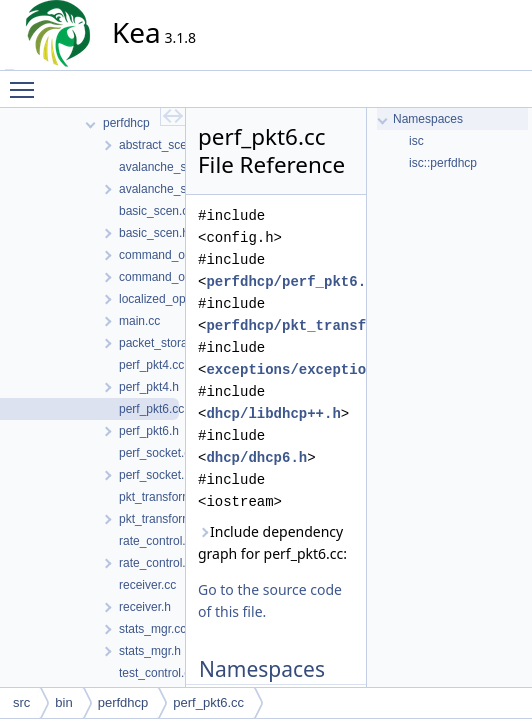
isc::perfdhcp (443, 163)
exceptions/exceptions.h (302, 369)
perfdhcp (123, 702)
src (21, 702)
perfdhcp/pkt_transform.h (307, 325)
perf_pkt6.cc (208, 702)
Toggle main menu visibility (27, 81)
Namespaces (428, 119)
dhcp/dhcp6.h (256, 457)
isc (416, 141)
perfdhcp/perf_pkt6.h (290, 281)
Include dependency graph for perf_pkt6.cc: (272, 542)
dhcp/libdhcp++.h (273, 413)
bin (63, 702)
